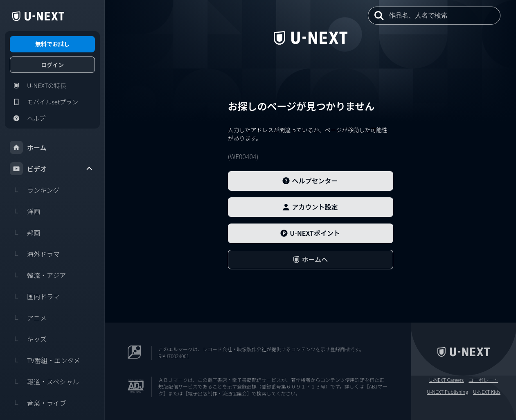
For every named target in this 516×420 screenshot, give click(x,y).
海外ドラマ (35, 254)
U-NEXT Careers (447, 380)
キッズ (28, 339)
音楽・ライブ (38, 403)
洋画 (25, 211)
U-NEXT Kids (487, 392)
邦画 (25, 233)
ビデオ (52, 169)
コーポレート (483, 380)
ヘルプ (28, 118)
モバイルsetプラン (44, 102)
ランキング (35, 190)
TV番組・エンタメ (45, 360)
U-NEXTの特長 (38, 86)
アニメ (28, 318)
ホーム (28, 147)
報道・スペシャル (44, 382)
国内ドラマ (35, 296)
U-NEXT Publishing (447, 392)
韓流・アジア (38, 275)
